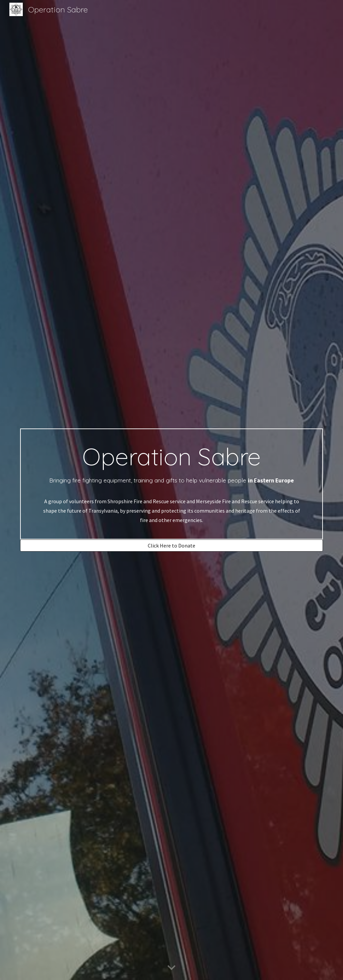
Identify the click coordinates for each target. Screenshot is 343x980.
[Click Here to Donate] (172, 545)
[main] (172, 484)
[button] (171, 968)
